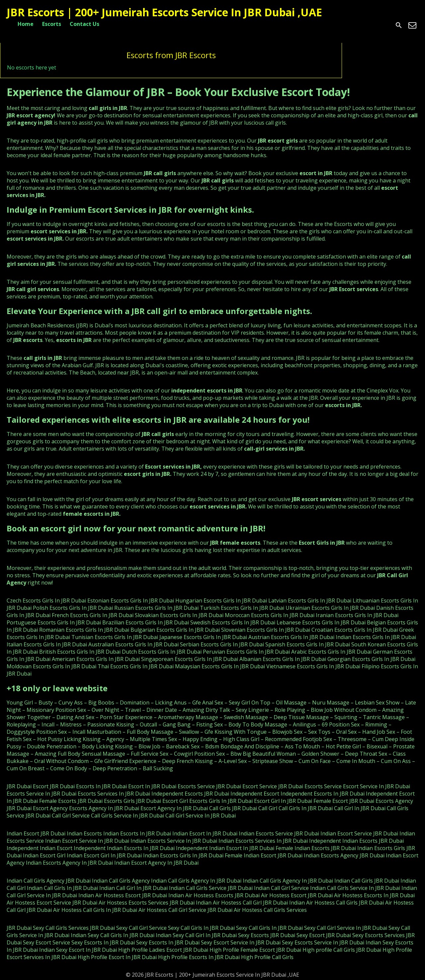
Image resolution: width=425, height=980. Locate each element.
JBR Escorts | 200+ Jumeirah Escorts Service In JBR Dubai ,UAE (164, 12)
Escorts (52, 24)
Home (26, 24)
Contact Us (85, 24)
